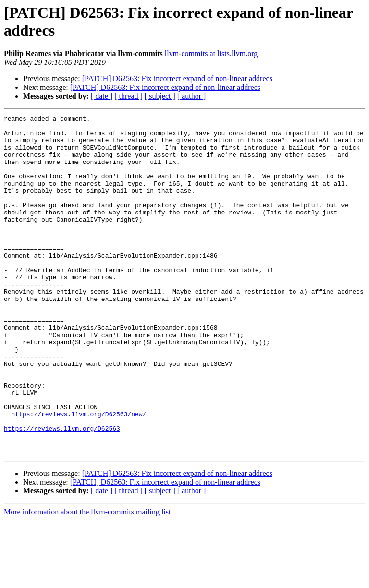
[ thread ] (129, 96)
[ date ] (102, 96)
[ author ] (192, 96)
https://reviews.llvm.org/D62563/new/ (79, 475)
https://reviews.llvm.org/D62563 (62, 492)
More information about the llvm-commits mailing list (87, 580)
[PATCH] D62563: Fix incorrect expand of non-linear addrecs (177, 79)
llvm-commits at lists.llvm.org (211, 54)
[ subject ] (160, 96)
